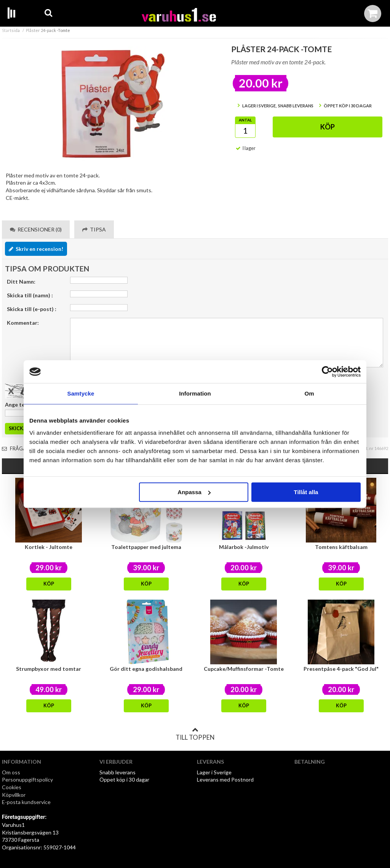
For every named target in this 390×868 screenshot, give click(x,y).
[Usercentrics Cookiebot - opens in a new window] (327, 372)
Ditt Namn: (21, 282)
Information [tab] (195, 393)
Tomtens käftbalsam (341, 547)
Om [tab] (309, 393)
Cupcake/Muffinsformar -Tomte (244, 669)
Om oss (11, 772)
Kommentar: (23, 323)
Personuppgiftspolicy (27, 779)
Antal (245, 120)
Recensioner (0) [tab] (36, 229)
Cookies (12, 787)
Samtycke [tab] (81, 393)
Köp (328, 127)
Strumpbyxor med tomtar (49, 669)
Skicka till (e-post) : (32, 309)
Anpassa (194, 492)
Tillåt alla (306, 492)
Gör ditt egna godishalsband (146, 669)
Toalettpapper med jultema (146, 547)
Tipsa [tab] (94, 229)
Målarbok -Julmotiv (244, 547)
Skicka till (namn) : (30, 295)
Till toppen (195, 734)
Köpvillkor (14, 795)
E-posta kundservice (27, 802)
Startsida (11, 30)
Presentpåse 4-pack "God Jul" (341, 669)
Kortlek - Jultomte (49, 547)
